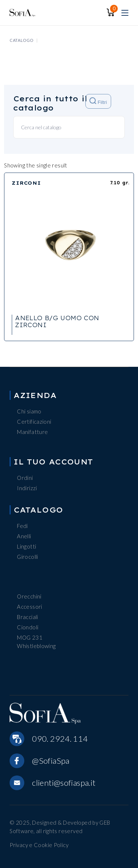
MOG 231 (30, 637)
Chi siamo (29, 411)
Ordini (25, 478)
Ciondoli (28, 627)
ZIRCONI (26, 183)
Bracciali (27, 617)
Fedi (22, 526)
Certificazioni (34, 422)
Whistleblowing (36, 646)
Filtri (98, 101)
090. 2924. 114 (60, 739)
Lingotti (26, 546)
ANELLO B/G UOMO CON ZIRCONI (57, 321)
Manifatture (32, 432)
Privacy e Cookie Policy (39, 845)
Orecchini (29, 596)
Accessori (29, 607)
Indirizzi (27, 488)
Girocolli (27, 557)
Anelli (24, 536)
